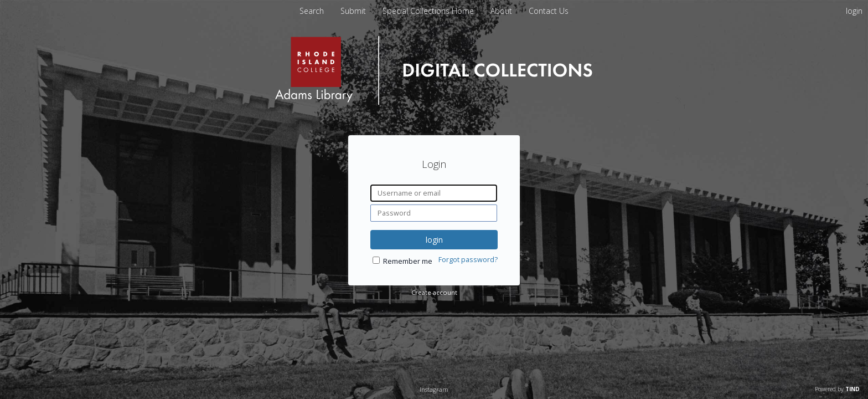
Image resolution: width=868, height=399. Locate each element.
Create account (434, 292)
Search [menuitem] (312, 11)
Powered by (837, 389)
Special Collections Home (429, 11)
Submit (354, 11)
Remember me (408, 261)
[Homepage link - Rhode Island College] (434, 102)
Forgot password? (468, 260)
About (502, 11)
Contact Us (549, 11)
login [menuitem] (854, 11)
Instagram (434, 389)
